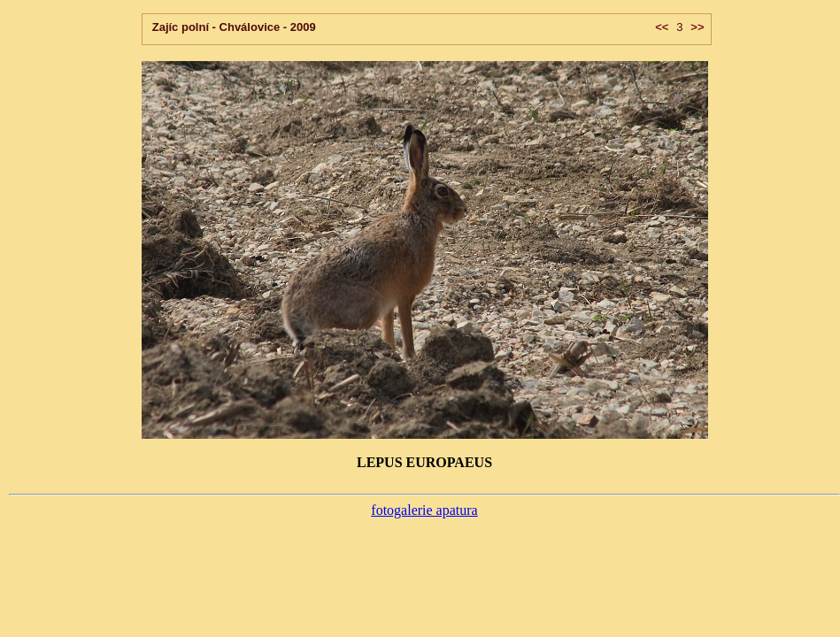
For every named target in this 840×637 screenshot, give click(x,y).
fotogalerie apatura (424, 510)
